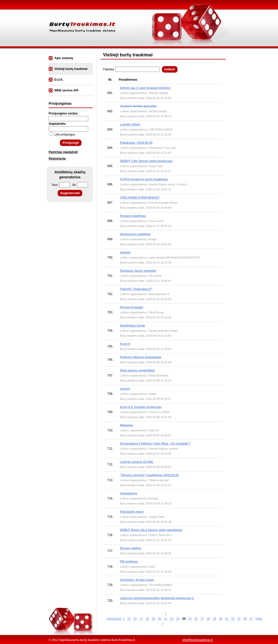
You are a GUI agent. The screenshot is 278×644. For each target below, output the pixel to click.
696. (110, 184)
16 (135, 619)
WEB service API (66, 90)
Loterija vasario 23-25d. (137, 462)
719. (110, 585)
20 (160, 619)
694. (110, 148)
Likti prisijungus (62, 135)
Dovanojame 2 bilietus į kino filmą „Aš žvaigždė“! (155, 444)
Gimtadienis (129, 493)
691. (110, 93)
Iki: (80, 185)
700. (110, 257)
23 (178, 619)
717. (110, 551)
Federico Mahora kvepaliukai (141, 357)
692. (110, 111)
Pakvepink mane (132, 512)
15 (129, 619)
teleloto (125, 252)
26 (196, 619)
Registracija (57, 159)
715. (110, 517)
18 (147, 619)
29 (214, 619)
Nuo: (61, 185)
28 (208, 619)
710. (110, 430)
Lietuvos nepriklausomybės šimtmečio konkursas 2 (157, 598)
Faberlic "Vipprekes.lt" (136, 289)
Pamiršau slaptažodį (63, 152)
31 (226, 619)
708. (110, 394)
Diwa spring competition (137, 370)
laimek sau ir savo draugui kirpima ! (146, 88)
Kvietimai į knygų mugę (137, 580)
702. (110, 294)
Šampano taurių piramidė (138, 271)
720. (110, 601)
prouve (125, 389)
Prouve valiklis (131, 548)
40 (245, 619)
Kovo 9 (125, 344)
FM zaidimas (129, 562)
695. (110, 166)
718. (110, 567)
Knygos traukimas (133, 216)
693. (110, 130)
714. (110, 498)
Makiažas (127, 425)
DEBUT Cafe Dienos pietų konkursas (146, 161)
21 (166, 619)
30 (220, 619)
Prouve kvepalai (131, 307)
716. (110, 535)
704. (110, 331)
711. (110, 449)
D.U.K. (59, 80)
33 (239, 619)
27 (202, 619)
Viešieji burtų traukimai (71, 69)
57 (251, 619)
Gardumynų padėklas (135, 234)
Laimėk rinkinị (130, 124)
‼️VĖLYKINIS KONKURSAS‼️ (140, 198)
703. (110, 312)
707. (110, 375)
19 (153, 619)
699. (110, 239)
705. (110, 346)
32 (233, 619)
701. (110, 276)
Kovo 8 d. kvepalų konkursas (141, 407)
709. (110, 412)
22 (172, 619)
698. (110, 221)
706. (110, 360)
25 (190, 619)
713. (110, 480)
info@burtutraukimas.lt (198, 640)
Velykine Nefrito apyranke (138, 106)
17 (141, 619)
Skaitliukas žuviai (132, 326)
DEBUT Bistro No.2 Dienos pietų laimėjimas (151, 530)
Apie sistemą (64, 58)
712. (110, 464)
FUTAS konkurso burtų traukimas (144, 179)
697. (110, 203)
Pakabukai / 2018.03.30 (136, 143)
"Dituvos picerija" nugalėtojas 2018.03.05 (149, 475)
